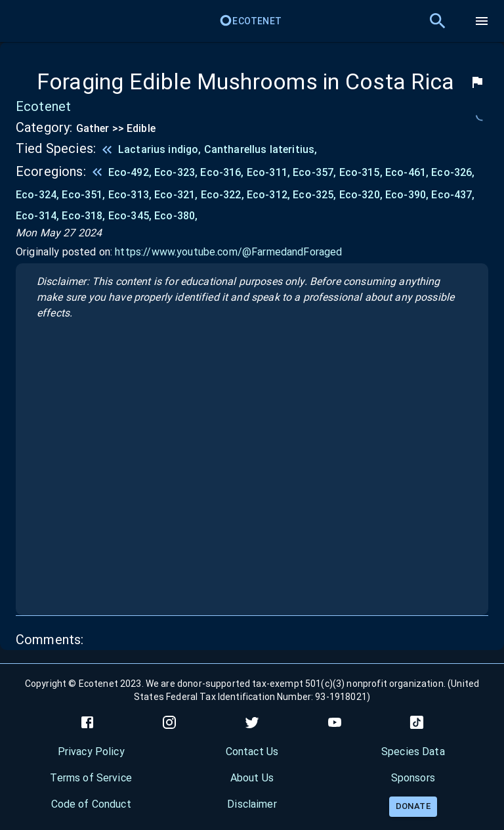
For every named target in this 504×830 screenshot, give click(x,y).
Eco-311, (270, 172)
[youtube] (335, 722)
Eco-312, (270, 195)
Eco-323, (177, 172)
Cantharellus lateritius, (261, 149)
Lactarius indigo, (161, 149)
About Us (252, 778)
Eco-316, (223, 172)
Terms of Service (91, 778)
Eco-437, (453, 195)
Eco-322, (224, 195)
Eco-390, (408, 195)
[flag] (477, 82)
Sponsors (413, 778)
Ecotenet (250, 21)
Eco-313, (131, 195)
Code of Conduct (91, 804)
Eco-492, (131, 172)
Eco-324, (39, 195)
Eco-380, (176, 216)
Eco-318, (85, 216)
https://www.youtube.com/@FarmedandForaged (228, 252)
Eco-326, (453, 172)
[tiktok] (417, 722)
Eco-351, (85, 195)
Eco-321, (177, 195)
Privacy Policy (91, 752)
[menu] (482, 21)
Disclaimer (252, 804)
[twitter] (252, 722)
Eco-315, (362, 172)
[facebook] (87, 722)
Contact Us (252, 752)
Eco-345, (131, 216)
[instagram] (169, 722)
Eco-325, (316, 195)
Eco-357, (316, 172)
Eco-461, (408, 172)
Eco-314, (39, 216)
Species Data (413, 752)
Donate (413, 806)
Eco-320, (362, 195)
